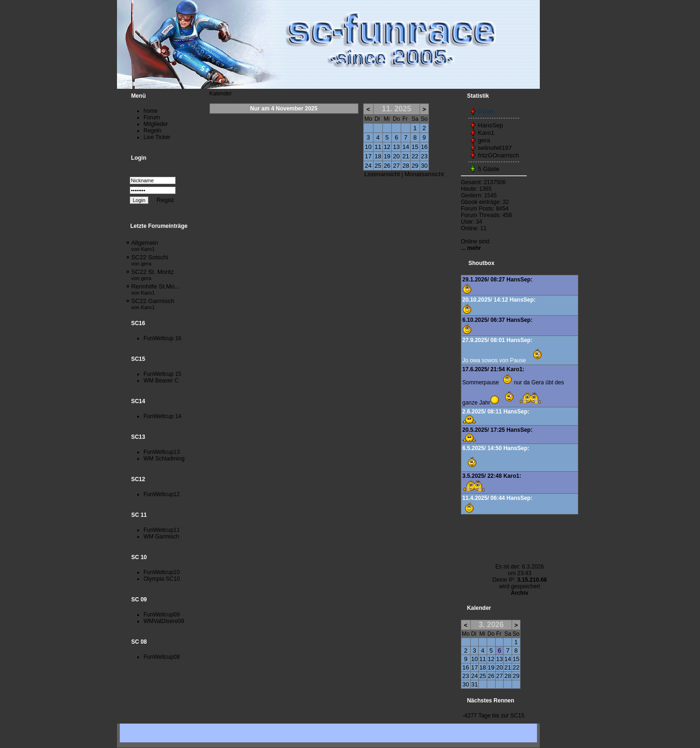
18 (378, 156)
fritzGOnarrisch (498, 155)
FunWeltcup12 (162, 494)
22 (415, 156)
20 (397, 156)
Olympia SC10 (162, 579)
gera (484, 140)
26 (387, 166)
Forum (152, 117)
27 (397, 166)
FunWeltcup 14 (163, 416)
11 (378, 147)
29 (415, 166)
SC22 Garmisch (153, 304)
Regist (165, 200)
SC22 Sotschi (150, 260)
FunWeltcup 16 (163, 338)
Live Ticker (157, 137)
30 (424, 166)
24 (368, 166)
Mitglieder (156, 124)
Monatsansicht (424, 174)
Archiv (519, 593)
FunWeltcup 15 (163, 374)
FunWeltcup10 (162, 572)
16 (424, 147)
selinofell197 (495, 148)
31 (474, 684)
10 (368, 147)
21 (405, 156)
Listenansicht (382, 174)
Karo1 (486, 133)
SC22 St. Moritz (152, 275)
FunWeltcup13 (162, 452)
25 (378, 166)
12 (387, 147)
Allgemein (144, 245)
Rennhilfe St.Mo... (155, 289)
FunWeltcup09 (162, 615)
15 (415, 147)
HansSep (490, 125)
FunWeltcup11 (162, 530)
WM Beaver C (161, 381)
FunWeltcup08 (162, 657)
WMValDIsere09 (164, 621)
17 (368, 156)
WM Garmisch (162, 537)
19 (387, 156)
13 (397, 147)
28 (405, 166)
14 (405, 147)
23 (424, 156)
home (151, 111)
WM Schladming (164, 459)
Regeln (153, 131)
